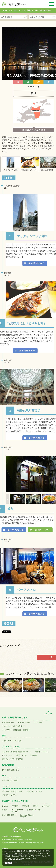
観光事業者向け (8, 722)
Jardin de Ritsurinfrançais (27, 816)
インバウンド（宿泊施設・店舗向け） (17, 730)
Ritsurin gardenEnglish (17, 810)
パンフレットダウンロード (12, 791)
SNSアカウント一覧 (10, 781)
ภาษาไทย (46, 806)
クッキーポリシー (15, 858)
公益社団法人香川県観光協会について (17, 752)
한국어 (36, 806)
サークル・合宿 (24, 722)
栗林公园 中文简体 (34, 810)
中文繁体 (15, 806)
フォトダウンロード (34, 791)
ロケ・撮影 (38, 722)
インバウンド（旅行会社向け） (14, 726)
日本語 (5, 810)
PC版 (4, 741)
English (5, 806)
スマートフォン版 (14, 741)
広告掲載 (34, 755)
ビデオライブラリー (10, 795)
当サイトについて (42, 752)
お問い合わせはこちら (11, 770)
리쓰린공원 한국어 (9, 815)
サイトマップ (7, 755)
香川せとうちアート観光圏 (12, 759)
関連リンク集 (21, 755)
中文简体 (26, 806)
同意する (9, 863)
